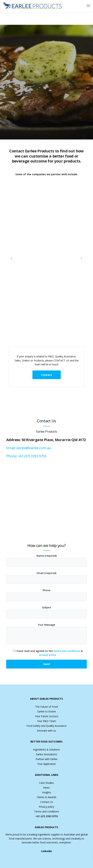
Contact (47, 375)
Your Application (46, 764)
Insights (47, 792)
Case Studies (46, 783)
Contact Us (47, 802)
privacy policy (48, 655)
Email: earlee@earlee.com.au (29, 448)
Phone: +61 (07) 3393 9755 (26, 456)
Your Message (46, 635)
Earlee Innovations (47, 754)
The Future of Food (46, 707)
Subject (46, 613)
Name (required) (46, 561)
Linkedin (46, 851)
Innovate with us (46, 731)
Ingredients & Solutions (46, 749)
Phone (46, 596)
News (46, 788)
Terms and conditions (46, 811)
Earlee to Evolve (47, 711)
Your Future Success (47, 716)
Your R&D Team (46, 721)
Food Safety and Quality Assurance (46, 726)
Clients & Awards (47, 797)
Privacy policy (46, 807)
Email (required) (46, 579)
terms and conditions (67, 651)
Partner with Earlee (46, 759)
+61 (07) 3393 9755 (47, 816)
